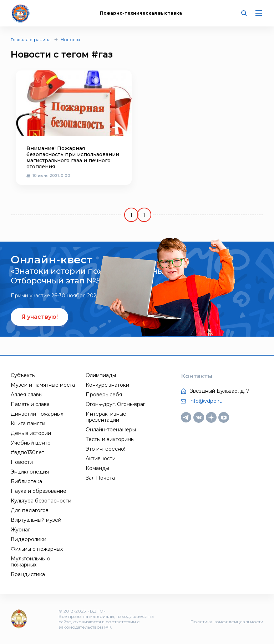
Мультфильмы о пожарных (31, 562)
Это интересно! (105, 449)
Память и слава (30, 404)
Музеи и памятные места (43, 385)
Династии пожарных (37, 414)
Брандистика (28, 574)
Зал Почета (100, 478)
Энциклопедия (30, 472)
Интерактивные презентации (106, 417)
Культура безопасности (41, 501)
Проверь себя (104, 395)
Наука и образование (39, 491)
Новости (70, 39)
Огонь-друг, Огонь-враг (115, 404)
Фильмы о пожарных (37, 549)
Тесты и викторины (110, 439)
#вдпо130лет (27, 452)
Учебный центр (31, 443)
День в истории (31, 433)
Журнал (21, 530)
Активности (101, 459)
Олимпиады (101, 375)
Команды (97, 468)
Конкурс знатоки (107, 385)
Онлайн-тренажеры (111, 430)
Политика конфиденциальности (227, 622)
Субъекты (23, 375)
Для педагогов (30, 510)
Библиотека (26, 481)
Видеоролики (29, 539)
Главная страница (31, 39)
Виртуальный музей (36, 520)
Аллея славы (27, 395)
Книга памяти (28, 423)
